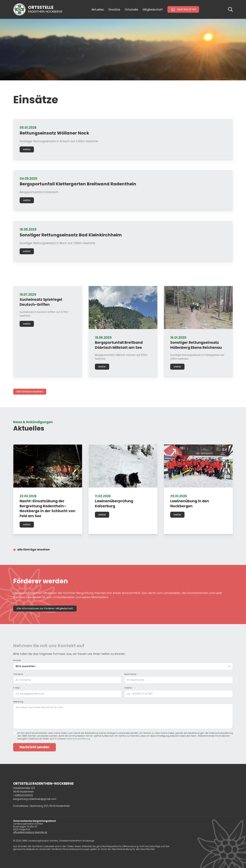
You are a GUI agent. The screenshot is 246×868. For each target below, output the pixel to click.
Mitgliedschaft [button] (153, 9)
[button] (230, 9)
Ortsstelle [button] (131, 9)
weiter (27, 149)
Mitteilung (18, 702)
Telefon (128, 688)
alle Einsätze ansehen (30, 392)
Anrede (17, 660)
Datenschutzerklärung (78, 739)
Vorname (18, 674)
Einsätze (114, 9)
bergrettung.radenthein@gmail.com (35, 799)
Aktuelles (98, 9)
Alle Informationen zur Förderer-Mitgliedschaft (45, 608)
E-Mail (16, 688)
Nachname (130, 674)
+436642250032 (23, 795)
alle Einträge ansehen (33, 549)
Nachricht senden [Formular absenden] (35, 747)
